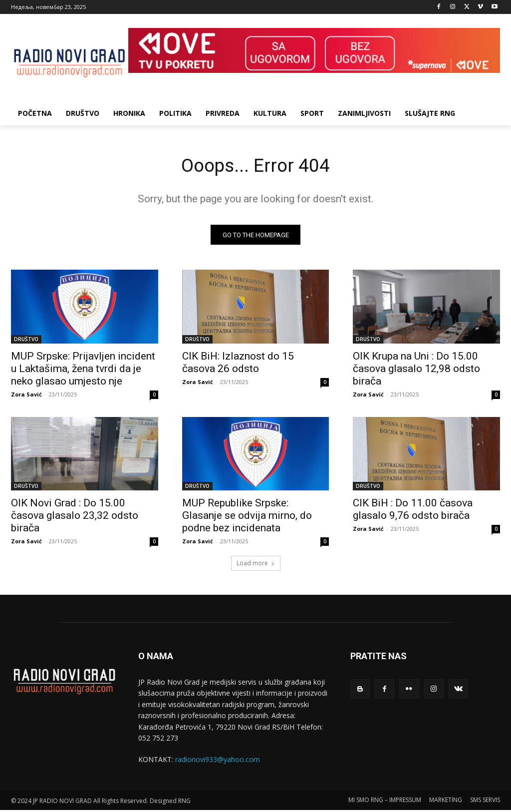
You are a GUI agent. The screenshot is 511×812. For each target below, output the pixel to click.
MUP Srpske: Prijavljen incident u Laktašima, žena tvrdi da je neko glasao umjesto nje (83, 371)
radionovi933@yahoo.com (218, 762)
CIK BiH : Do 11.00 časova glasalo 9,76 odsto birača (413, 512)
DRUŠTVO (26, 341)
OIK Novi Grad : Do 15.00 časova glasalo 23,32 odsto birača (75, 518)
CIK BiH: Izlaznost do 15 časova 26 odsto (238, 364)
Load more (256, 566)
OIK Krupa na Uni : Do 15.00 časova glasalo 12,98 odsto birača (416, 371)
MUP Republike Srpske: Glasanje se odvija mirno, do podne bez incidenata (247, 518)
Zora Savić (26, 396)
